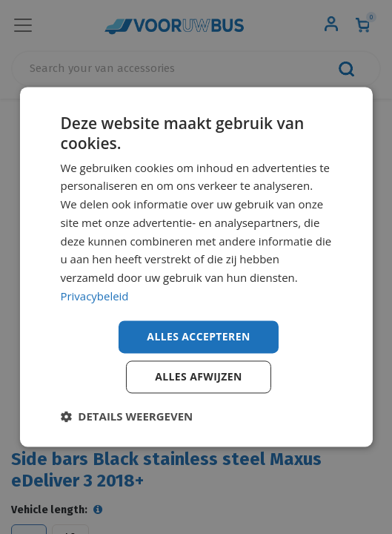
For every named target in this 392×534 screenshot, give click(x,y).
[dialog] (196, 267)
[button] (126, 417)
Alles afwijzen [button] (199, 377)
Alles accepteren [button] (199, 336)
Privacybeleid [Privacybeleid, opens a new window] (94, 296)
